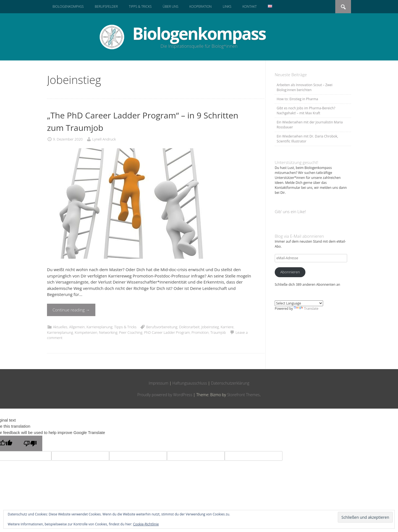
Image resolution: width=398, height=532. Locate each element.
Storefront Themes (243, 395)
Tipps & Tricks (140, 6)
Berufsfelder (106, 6)
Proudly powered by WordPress (165, 395)
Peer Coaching (131, 332)
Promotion (200, 332)
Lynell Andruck (104, 139)
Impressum (159, 383)
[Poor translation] (30, 443)
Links (227, 6)
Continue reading (71, 310)
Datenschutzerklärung (230, 383)
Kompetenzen (86, 332)
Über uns (170, 6)
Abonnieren (290, 272)
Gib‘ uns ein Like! (290, 211)
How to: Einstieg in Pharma (297, 99)
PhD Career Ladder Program (167, 332)
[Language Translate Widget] (299, 303)
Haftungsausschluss (190, 383)
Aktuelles (60, 327)
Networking (108, 332)
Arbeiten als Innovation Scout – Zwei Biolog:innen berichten (305, 87)
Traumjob (218, 332)
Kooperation (200, 6)
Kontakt (250, 6)
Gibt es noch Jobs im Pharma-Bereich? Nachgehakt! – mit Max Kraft (306, 111)
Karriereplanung (99, 327)
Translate (306, 309)
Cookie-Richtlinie (146, 524)
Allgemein (77, 327)
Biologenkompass (68, 6)
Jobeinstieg (210, 327)
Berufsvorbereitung (162, 327)
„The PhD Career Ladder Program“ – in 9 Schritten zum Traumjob (143, 121)
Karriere (227, 327)
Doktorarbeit (189, 327)
